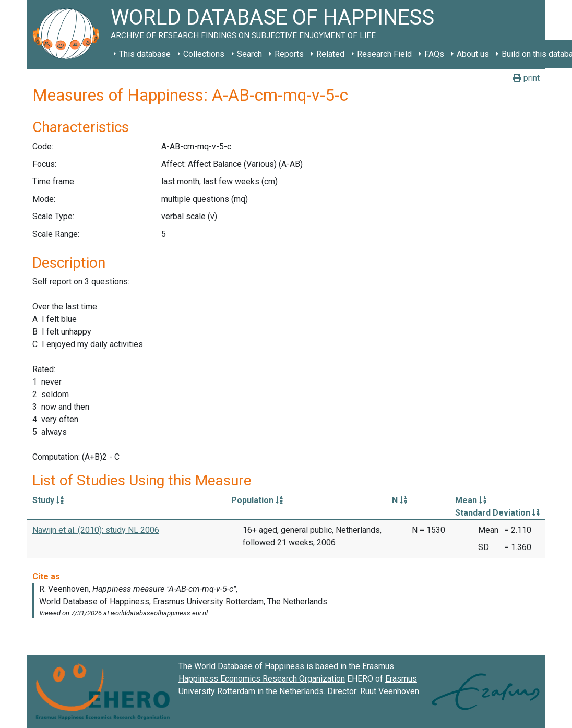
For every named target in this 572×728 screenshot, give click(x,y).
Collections (204, 54)
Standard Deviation (497, 513)
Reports (289, 54)
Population (257, 500)
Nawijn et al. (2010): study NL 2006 (96, 530)
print (526, 78)
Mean (471, 500)
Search (249, 54)
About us (473, 54)
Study (48, 500)
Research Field (384, 54)
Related (330, 54)
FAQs (434, 54)
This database (145, 54)
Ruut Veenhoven (390, 691)
